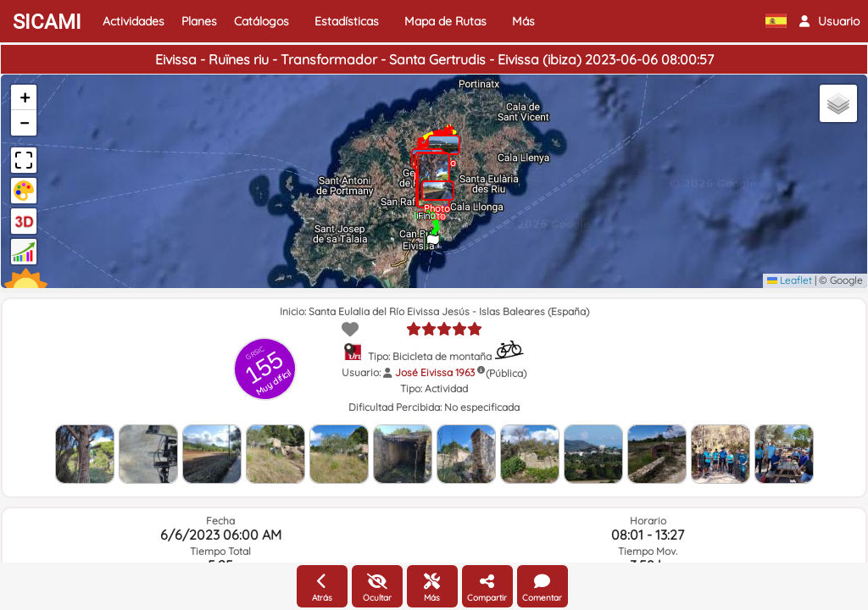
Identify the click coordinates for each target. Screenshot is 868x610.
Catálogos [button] (262, 21)
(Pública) (506, 373)
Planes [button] (199, 21)
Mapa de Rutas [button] (445, 21)
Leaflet (790, 280)
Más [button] (523, 21)
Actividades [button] (134, 21)
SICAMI (47, 22)
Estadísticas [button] (347, 21)
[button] (829, 21)
